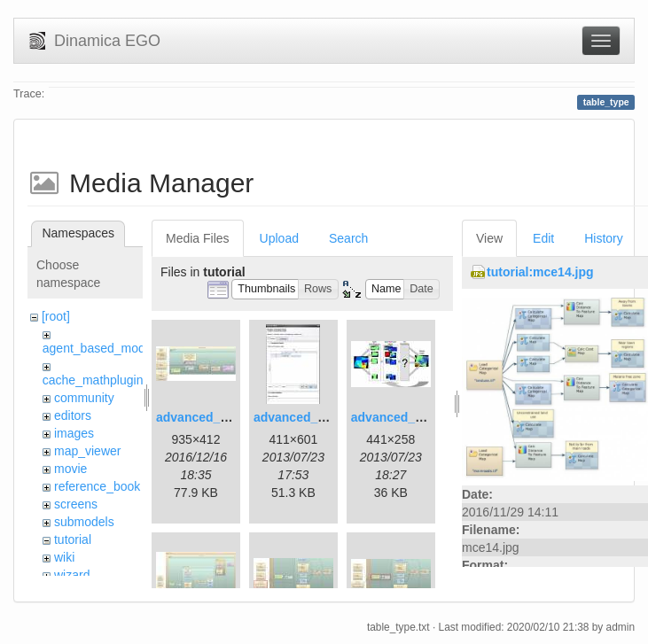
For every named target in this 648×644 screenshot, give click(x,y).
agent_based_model (99, 348)
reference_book (97, 486)
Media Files (198, 238)
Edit (543, 238)
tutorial (73, 539)
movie (70, 469)
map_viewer (87, 451)
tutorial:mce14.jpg (540, 272)
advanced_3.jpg (398, 417)
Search (348, 238)
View (489, 238)
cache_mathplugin (93, 380)
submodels (84, 522)
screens (76, 504)
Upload (279, 238)
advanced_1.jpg (203, 417)
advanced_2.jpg (300, 417)
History (604, 238)
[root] (56, 316)
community (84, 398)
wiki (64, 557)
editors (73, 415)
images (74, 433)
